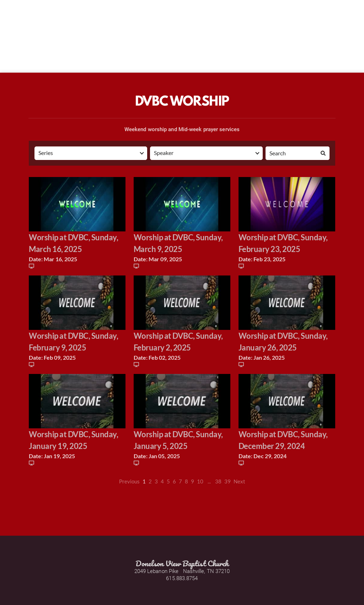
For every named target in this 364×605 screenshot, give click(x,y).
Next (239, 481)
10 (200, 481)
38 (218, 481)
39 (227, 481)
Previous (129, 481)
